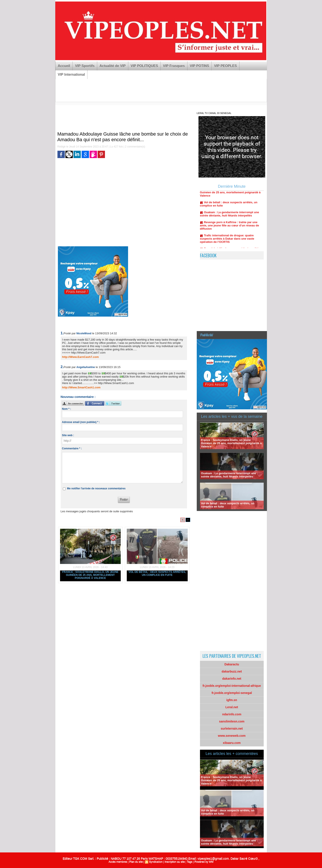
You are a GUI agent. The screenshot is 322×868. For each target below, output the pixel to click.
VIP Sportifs (85, 66)
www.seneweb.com (232, 736)
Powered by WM (204, 862)
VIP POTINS (200, 66)
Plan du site (136, 862)
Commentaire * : (72, 448)
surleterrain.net (232, 729)
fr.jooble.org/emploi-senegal (232, 693)
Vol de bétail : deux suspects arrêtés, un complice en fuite (157, 573)
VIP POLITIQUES (144, 66)
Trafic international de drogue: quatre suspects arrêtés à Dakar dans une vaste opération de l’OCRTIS (227, 240)
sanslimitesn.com (232, 721)
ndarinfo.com (232, 714)
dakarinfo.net (232, 679)
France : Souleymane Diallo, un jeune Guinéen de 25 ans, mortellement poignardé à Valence (90, 575)
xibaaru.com (232, 743)
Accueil (64, 66)
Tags (190, 862)
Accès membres (118, 862)
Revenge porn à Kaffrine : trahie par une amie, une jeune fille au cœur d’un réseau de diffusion (230, 227)
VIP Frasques (174, 66)
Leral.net (232, 707)
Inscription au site (175, 862)
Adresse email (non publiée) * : (81, 422)
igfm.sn (232, 700)
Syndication (156, 862)
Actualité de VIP (113, 66)
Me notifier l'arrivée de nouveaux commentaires (96, 488)
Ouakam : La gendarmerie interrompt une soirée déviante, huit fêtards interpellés (230, 216)
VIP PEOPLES (225, 66)
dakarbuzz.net (232, 671)
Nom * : (67, 409)
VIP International (71, 74)
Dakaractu (232, 664)
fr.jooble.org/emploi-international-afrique (232, 686)
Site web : (68, 435)
